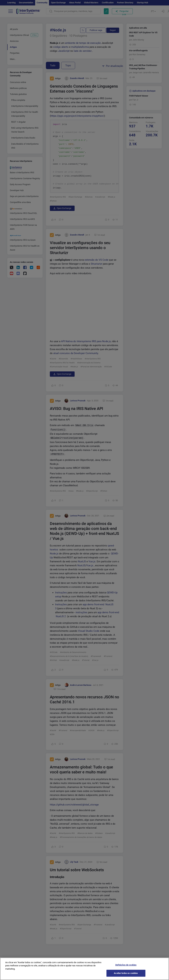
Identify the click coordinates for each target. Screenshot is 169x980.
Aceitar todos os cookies (126, 973)
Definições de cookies (126, 965)
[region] (84, 969)
